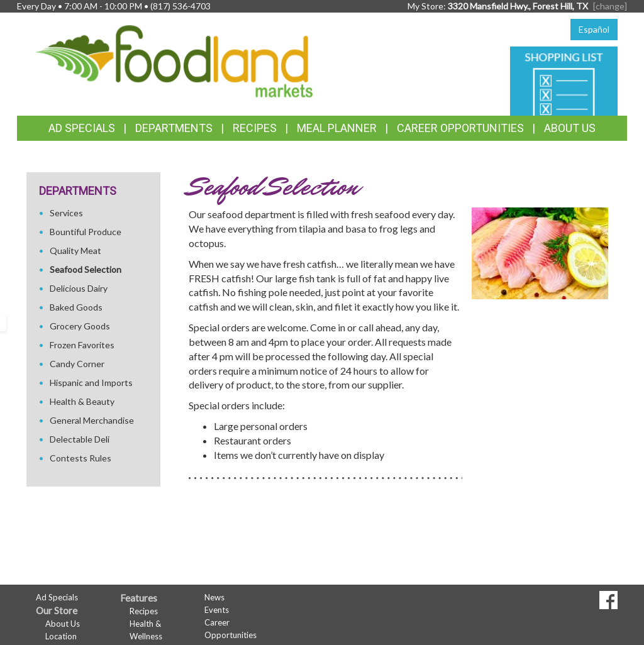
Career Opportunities (460, 128)
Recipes (255, 128)
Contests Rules (80, 458)
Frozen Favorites (82, 345)
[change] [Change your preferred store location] (610, 6)
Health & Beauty (82, 401)
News (214, 597)
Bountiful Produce (86, 232)
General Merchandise (92, 420)
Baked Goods (76, 307)
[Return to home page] (174, 60)
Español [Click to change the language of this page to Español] (594, 29)
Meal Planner (337, 128)
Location (61, 636)
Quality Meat (75, 251)
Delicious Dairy (79, 288)
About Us (570, 128)
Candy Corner (77, 364)
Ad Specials (82, 128)
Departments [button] (174, 128)
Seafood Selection (86, 269)
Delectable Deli (80, 439)
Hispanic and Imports (91, 383)
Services (66, 213)
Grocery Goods (80, 326)
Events (217, 610)
